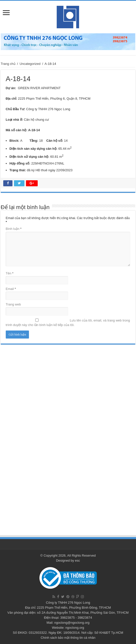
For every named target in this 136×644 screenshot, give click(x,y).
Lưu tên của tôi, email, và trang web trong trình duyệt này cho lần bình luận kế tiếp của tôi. (68, 323)
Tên (10, 273)
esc (77, 560)
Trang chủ (8, 64)
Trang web (13, 304)
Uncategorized (30, 64)
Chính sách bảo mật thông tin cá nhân (68, 638)
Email (11, 289)
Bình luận (14, 229)
